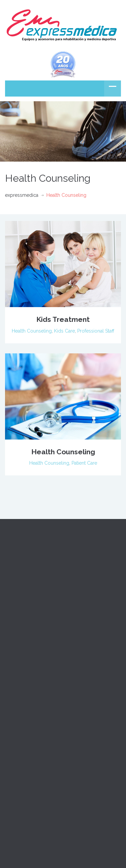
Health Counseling (32, 331)
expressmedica (22, 195)
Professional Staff (96, 331)
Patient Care (84, 463)
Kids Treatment (63, 319)
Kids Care (65, 331)
